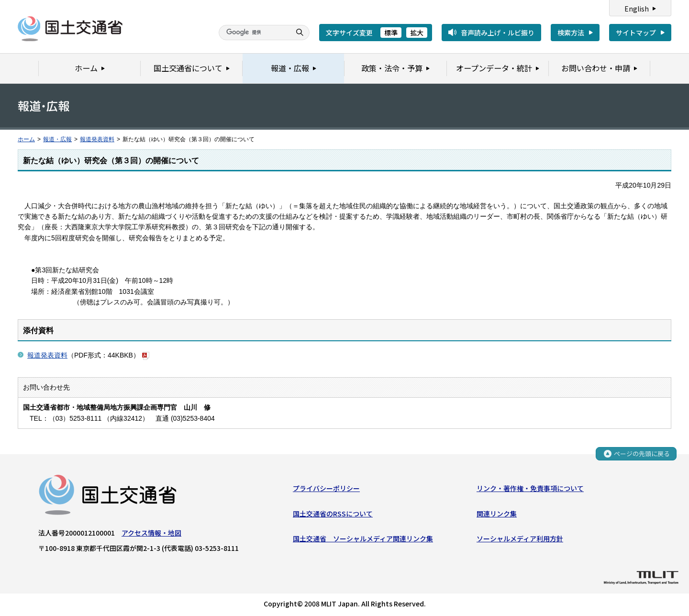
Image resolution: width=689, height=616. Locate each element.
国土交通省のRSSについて (333, 514)
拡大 (417, 33)
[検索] (254, 33)
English (637, 9)
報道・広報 (57, 139)
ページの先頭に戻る (642, 454)
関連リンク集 (497, 514)
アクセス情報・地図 (151, 533)
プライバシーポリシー (326, 489)
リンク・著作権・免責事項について (530, 489)
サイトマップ (636, 33)
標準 (391, 33)
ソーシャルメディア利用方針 (520, 539)
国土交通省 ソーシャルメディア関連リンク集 (363, 539)
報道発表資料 (97, 139)
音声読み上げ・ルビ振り (498, 33)
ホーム (26, 139)
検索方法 (571, 33)
